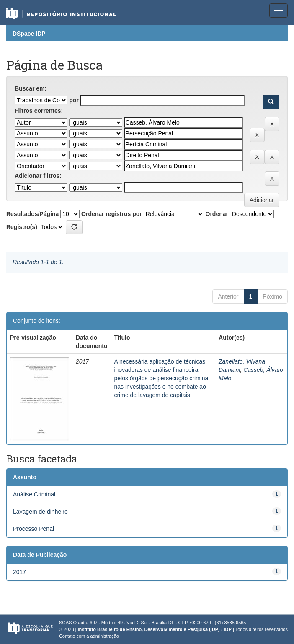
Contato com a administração (89, 636)
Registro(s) (22, 227)
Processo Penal (34, 529)
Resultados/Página (32, 214)
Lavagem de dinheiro (40, 512)
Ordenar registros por (112, 214)
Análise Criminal (34, 494)
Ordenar (217, 214)
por (74, 100)
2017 (19, 572)
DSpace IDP (29, 34)
